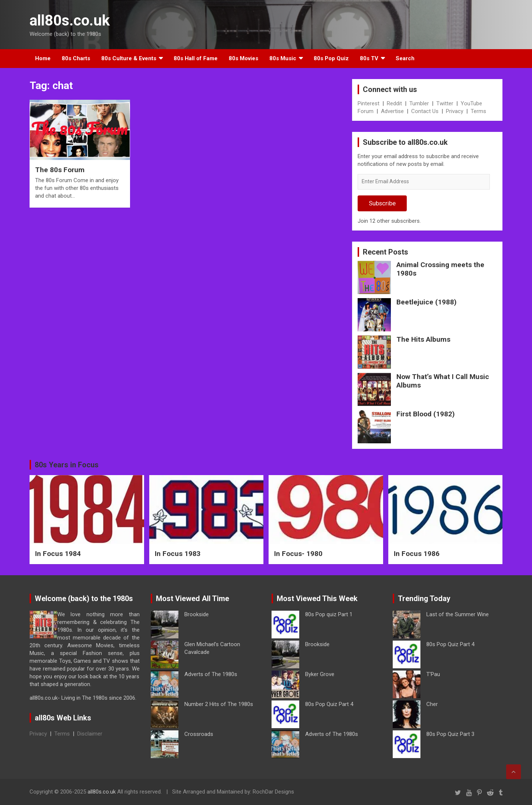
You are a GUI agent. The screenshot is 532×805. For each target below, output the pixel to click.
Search (405, 58)
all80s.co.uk (70, 21)
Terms (478, 111)
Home (43, 58)
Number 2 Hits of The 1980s (219, 704)
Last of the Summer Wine (458, 614)
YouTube (471, 103)
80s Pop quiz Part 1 (329, 614)
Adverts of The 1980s (211, 674)
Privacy (455, 111)
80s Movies (243, 58)
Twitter (445, 103)
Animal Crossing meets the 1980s (440, 269)
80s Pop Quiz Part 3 (450, 734)
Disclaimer (90, 734)
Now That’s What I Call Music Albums (443, 381)
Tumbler (419, 103)
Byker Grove (320, 674)
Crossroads (199, 734)
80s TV (369, 58)
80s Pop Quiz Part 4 (329, 704)
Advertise (392, 111)
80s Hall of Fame (196, 58)
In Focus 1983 (178, 554)
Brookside (197, 614)
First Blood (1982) (426, 414)
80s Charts (76, 58)
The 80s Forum (60, 170)
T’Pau (433, 674)
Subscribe (382, 203)
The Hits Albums (423, 339)
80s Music (283, 58)
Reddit (394, 103)
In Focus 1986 (417, 554)
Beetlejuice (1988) (427, 302)
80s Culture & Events (129, 58)
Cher (432, 704)
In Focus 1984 (58, 554)
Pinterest (369, 103)
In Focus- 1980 (298, 554)
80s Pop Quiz (331, 58)
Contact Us (425, 111)
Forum (366, 111)
